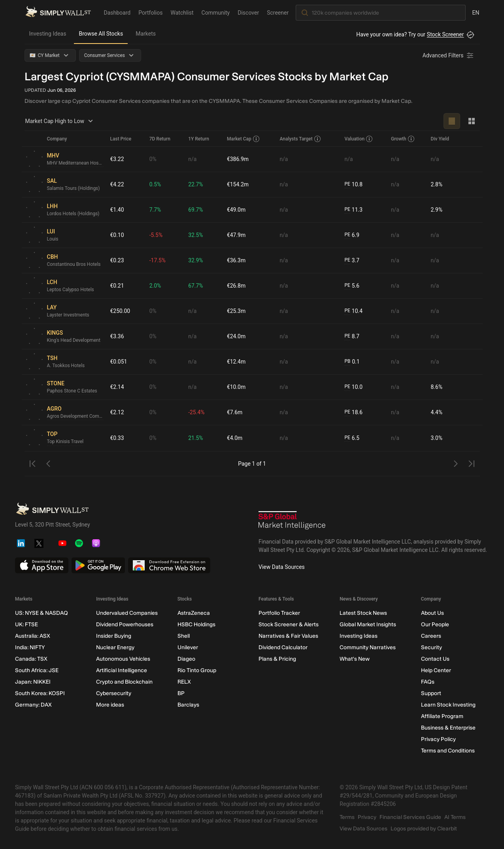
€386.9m (238, 159)
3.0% (437, 438)
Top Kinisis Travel (65, 442)
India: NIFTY (30, 647)
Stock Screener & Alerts (288, 624)
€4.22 (117, 184)
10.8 (353, 185)
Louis (53, 239)
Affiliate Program (442, 716)
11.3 (353, 210)
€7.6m (235, 412)
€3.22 (117, 159)
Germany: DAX (33, 705)
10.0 (353, 387)
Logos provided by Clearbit (424, 829)
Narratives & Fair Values (288, 636)
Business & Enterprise (448, 728)
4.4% (437, 412)
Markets (146, 34)
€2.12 (117, 412)
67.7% (196, 286)
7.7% (155, 210)
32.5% (196, 235)
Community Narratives (368, 647)
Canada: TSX (31, 659)
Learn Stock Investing (448, 705)
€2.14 (117, 387)
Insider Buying (114, 636)
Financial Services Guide (410, 817)
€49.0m (236, 210)
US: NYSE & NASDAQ (42, 613)
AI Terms (455, 817)
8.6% (437, 387)
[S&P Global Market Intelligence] (292, 521)
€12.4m (236, 362)
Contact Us (435, 659)
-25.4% (196, 412)
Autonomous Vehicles (123, 659)
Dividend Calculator (283, 647)
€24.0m (236, 336)
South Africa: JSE (37, 670)
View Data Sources (282, 567)
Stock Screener (445, 34)
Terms (347, 817)
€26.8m (236, 286)
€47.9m (236, 235)
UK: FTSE (26, 624)
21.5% (196, 438)
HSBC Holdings (196, 624)
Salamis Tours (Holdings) (74, 189)
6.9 (352, 235)
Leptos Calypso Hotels (71, 290)
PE (347, 184)
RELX (184, 682)
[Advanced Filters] (449, 55)
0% (153, 159)
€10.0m (236, 387)
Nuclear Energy (115, 647)
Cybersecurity (114, 693)
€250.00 (120, 311)
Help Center (436, 670)
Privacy (367, 817)
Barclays (188, 705)
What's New (355, 659)
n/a (192, 159)
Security (431, 647)
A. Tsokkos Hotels (66, 366)
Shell (183, 636)
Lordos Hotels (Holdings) (74, 214)
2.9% (437, 210)
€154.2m (238, 184)
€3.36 (117, 336)
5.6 (352, 286)
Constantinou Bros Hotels (74, 265)
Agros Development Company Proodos (76, 417)
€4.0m (235, 438)
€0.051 (119, 362)
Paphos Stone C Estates (72, 391)
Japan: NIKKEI (33, 682)
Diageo (186, 659)
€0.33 (117, 438)
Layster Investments (68, 315)
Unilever (187, 647)
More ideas (110, 705)
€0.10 (117, 235)
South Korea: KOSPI (40, 693)
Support (431, 693)
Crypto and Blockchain (124, 682)
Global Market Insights (368, 624)
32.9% (196, 260)
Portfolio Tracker (279, 613)
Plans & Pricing (277, 659)
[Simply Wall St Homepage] (58, 12)
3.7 (352, 261)
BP (181, 693)
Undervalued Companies (127, 613)
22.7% (196, 184)
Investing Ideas (48, 34)
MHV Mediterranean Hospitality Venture (76, 163)
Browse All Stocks (101, 34)
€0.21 (117, 286)
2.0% (155, 286)
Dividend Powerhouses (125, 624)
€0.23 (117, 260)
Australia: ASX (33, 636)
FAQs (427, 682)
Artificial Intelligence (122, 670)
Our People (435, 624)
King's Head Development (74, 341)
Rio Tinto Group (196, 670)
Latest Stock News (363, 613)
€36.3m (236, 260)
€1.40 (117, 210)
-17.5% (158, 260)
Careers (431, 636)
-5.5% (156, 235)
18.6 (353, 412)
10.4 (353, 311)
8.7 (352, 336)
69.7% (196, 210)
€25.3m (236, 311)
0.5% (155, 184)
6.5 (352, 438)
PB (347, 362)
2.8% (437, 184)
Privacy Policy (438, 739)
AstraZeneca (193, 613)
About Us (432, 613)
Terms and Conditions (447, 751)
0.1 (352, 362)
